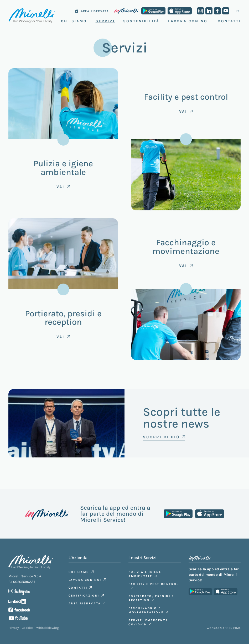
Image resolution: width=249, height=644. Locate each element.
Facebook (217, 11)
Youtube (226, 11)
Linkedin (209, 11)
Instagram (201, 11)
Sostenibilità (141, 21)
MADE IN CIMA (230, 628)
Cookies (28, 628)
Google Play (153, 11)
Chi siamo (79, 572)
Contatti (229, 21)
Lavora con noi (189, 21)
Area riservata (95, 11)
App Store (180, 11)
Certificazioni (84, 596)
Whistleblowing (48, 628)
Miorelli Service (32, 15)
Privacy (14, 628)
